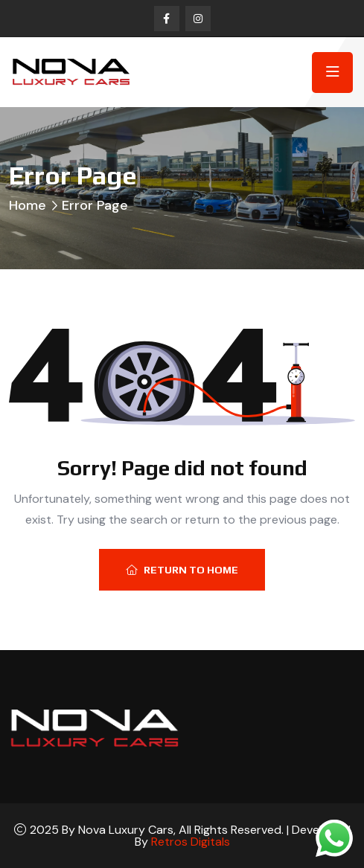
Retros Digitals (191, 842)
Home (28, 205)
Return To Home (182, 570)
